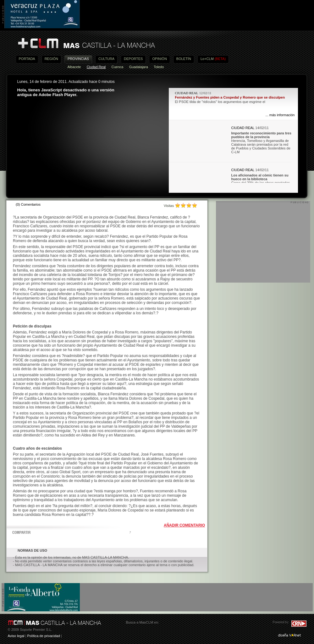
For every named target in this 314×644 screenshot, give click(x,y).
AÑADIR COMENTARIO (184, 525)
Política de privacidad (44, 636)
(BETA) (220, 59)
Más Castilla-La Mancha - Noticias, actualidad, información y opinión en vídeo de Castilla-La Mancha (86, 43)
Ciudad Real (96, 67)
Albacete (74, 67)
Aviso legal (16, 636)
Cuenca (118, 67)
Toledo (159, 67)
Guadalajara (139, 67)
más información (282, 115)
